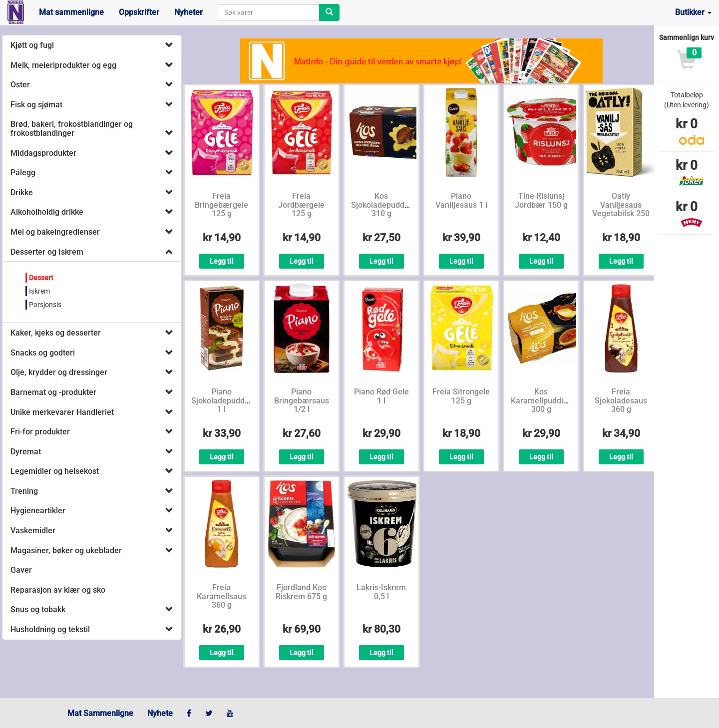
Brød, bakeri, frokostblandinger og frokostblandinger (72, 129)
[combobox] (269, 12)
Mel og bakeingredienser (55, 232)
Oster (20, 85)
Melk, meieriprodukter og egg (63, 65)
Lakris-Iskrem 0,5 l (381, 592)
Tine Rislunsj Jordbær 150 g (541, 200)
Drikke (22, 192)
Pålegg (23, 173)
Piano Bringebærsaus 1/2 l (302, 400)
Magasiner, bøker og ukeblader (66, 550)
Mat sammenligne (71, 12)
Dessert (41, 278)
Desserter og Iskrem (47, 252)
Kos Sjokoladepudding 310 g (383, 205)
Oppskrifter (139, 12)
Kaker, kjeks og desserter (56, 333)
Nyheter (188, 12)
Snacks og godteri (43, 353)
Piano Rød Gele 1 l (381, 396)
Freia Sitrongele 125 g (461, 396)
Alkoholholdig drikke (47, 212)
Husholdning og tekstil (50, 629)
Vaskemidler (33, 531)
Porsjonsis (45, 305)
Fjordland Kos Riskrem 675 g (301, 592)
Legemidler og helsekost (55, 471)
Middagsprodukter (43, 153)
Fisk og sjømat (36, 105)
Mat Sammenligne (100, 713)
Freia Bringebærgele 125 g (221, 205)
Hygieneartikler (38, 511)
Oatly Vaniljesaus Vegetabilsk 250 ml (621, 209)
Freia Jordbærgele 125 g (301, 205)
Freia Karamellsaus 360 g (221, 596)
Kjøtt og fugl (32, 45)
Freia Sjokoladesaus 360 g (621, 400)
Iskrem (39, 291)
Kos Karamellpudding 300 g (541, 400)
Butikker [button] (693, 12)
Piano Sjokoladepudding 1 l (223, 400)
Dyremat (26, 452)
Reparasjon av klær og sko (58, 590)
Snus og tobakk (38, 609)
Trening (24, 491)
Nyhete (160, 713)
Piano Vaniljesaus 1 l (461, 200)
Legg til (222, 261)
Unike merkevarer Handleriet (62, 412)
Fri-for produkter (40, 432)
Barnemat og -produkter (53, 392)
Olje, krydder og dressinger (59, 372)
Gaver (21, 570)
